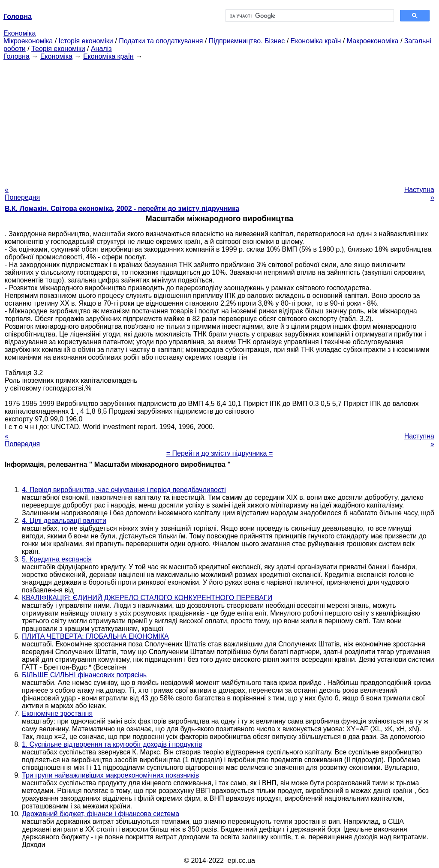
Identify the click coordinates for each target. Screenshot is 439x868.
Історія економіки (86, 41)
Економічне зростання (57, 713)
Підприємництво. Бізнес (247, 41)
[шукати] (309, 16)
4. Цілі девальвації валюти (64, 521)
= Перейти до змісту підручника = (220, 453)
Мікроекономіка (28, 41)
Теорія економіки (58, 49)
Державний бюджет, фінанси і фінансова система (101, 814)
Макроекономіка (373, 41)
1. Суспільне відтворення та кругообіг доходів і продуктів (112, 744)
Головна (17, 56)
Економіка (20, 33)
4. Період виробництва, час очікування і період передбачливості (124, 490)
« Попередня (22, 194)
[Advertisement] (219, 120)
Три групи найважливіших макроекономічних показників (110, 775)
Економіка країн (316, 41)
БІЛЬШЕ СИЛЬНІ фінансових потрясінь (84, 675)
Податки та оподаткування (161, 41)
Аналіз (101, 49)
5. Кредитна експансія (57, 559)
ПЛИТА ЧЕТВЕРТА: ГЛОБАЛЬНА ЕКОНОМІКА (95, 636)
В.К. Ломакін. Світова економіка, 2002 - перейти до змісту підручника (122, 209)
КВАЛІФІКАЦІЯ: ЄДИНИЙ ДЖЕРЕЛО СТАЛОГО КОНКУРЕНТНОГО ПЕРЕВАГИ (147, 598)
